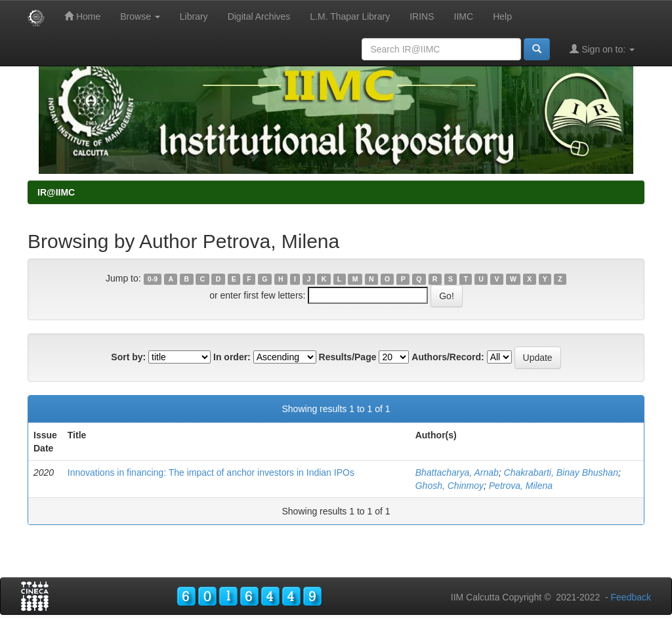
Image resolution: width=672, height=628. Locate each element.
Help (502, 16)
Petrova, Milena (521, 486)
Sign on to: (602, 49)
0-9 (153, 279)
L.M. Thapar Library (350, 16)
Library (194, 16)
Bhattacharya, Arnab (457, 472)
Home (82, 16)
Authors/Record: (448, 357)
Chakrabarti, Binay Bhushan (561, 472)
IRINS (422, 16)
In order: (232, 357)
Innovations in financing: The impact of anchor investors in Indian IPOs (211, 472)
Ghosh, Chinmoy (450, 486)
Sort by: (128, 357)
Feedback (631, 597)
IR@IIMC (56, 192)
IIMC (464, 16)
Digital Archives (259, 16)
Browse (140, 16)
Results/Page (348, 357)
